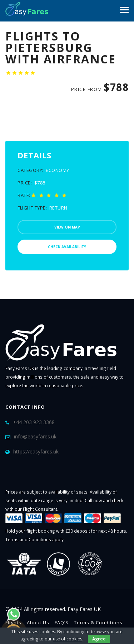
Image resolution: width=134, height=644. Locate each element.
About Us (38, 623)
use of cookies (68, 639)
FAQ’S (62, 623)
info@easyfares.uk (35, 436)
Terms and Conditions (28, 539)
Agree (99, 639)
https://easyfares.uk (36, 451)
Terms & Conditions (98, 623)
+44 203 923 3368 (34, 422)
